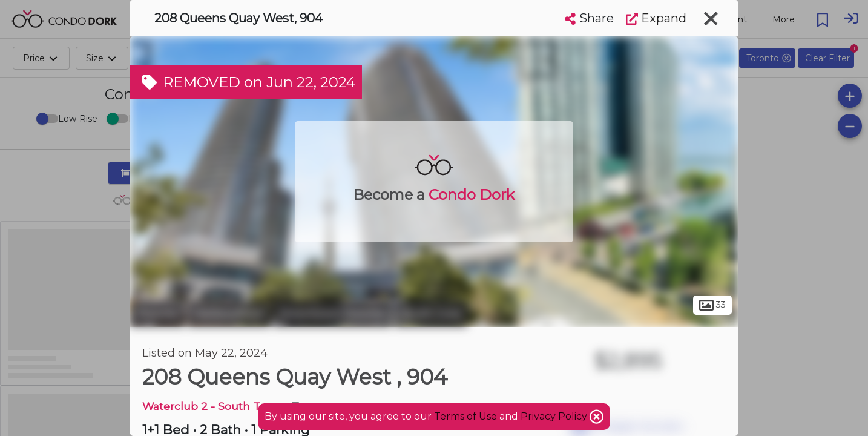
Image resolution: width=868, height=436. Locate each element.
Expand (656, 18)
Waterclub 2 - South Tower (214, 406)
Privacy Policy (555, 416)
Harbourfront (229, 314)
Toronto (157, 314)
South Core (431, 314)
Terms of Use (465, 416)
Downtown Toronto (333, 314)
